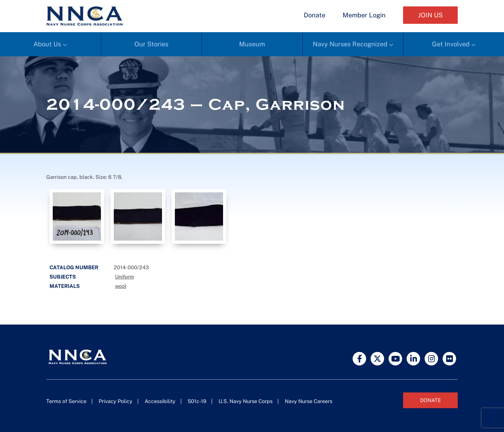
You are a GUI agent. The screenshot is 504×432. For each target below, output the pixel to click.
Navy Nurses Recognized (350, 44)
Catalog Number (74, 267)
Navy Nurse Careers (309, 401)
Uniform (125, 277)
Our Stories (151, 44)
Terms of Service (66, 401)
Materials (65, 286)
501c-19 (197, 401)
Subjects (63, 277)
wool (121, 286)
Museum (252, 44)
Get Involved (451, 44)
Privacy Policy (116, 401)
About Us (47, 44)
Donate (315, 15)
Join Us (430, 15)
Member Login (364, 15)
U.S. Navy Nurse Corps (246, 401)
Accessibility (160, 401)
